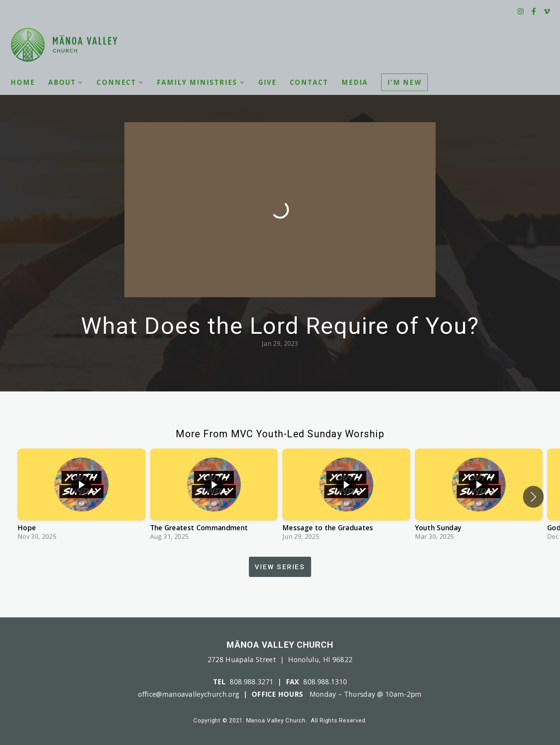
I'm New (404, 82)
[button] (533, 497)
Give (267, 82)
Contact (309, 82)
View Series (280, 567)
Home (23, 82)
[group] (81, 497)
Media (355, 82)
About (66, 82)
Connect (120, 82)
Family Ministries (201, 82)
